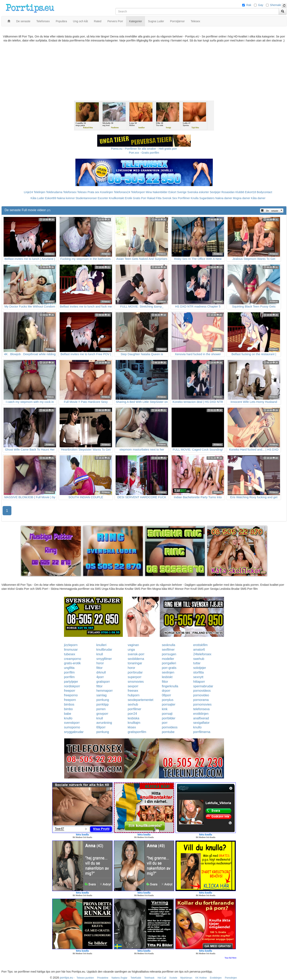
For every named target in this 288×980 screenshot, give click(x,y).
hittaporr (199, 682)
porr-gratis (169, 668)
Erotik (128, 198)
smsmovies (136, 682)
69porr (101, 727)
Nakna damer (224, 198)
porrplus (168, 700)
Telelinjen (39, 192)
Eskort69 (50, 198)
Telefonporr (138, 192)
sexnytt (198, 677)
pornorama (201, 700)
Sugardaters (207, 198)
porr (165, 723)
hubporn (134, 695)
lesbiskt (167, 677)
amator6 (199, 650)
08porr (166, 695)
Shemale (275, 5)
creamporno (72, 659)
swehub (199, 659)
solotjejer (200, 668)
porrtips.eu (66, 978)
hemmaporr (105, 691)
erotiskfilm (200, 645)
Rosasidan (228, 192)
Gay (261, 5)
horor (100, 663)
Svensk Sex (170, 198)
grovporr (102, 714)
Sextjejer (215, 192)
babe (68, 714)
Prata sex (93, 192)
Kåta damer (258, 198)
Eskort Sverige (177, 192)
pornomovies (202, 704)
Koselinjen (106, 192)
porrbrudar (135, 672)
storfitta (198, 672)
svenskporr (72, 723)
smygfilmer (104, 659)
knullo (68, 718)
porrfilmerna (202, 732)
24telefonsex (202, 654)
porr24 (132, 714)
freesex (133, 691)
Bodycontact (264, 192)
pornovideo (201, 695)
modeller (168, 659)
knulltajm (134, 723)
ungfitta (69, 668)
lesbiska (134, 718)
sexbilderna (136, 659)
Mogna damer (242, 198)
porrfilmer (135, 709)
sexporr (133, 686)
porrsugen (169, 654)
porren (101, 709)
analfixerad (201, 718)
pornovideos (202, 691)
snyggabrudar (74, 732)
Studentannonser (86, 198)
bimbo (68, 709)
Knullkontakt (116, 198)
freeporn (70, 700)
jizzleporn (71, 645)
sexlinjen (168, 672)
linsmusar (71, 650)
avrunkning (104, 723)
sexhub (133, 704)
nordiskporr (72, 686)
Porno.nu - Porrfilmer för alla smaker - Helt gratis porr (144, 149)
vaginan (133, 645)
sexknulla (168, 645)
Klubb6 (240, 192)
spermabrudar (203, 686)
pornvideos (170, 727)
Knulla (195, 198)
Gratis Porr (140, 198)
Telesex (82, 192)
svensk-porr (136, 654)
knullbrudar (104, 650)
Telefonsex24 (122, 192)
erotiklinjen (201, 714)
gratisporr (103, 682)
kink (165, 709)
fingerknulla (170, 686)
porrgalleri (169, 663)
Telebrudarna (54, 192)
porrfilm (69, 672)
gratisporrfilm (137, 732)
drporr (166, 691)
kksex (132, 727)
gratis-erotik (72, 663)
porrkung (103, 700)
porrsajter (169, 704)
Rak (249, 5)
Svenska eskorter (198, 192)
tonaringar (135, 663)
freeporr (70, 691)
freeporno (71, 695)
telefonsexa (201, 709)
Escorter (103, 198)
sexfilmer (168, 650)
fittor (99, 668)
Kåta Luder (37, 198)
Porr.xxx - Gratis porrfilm (144, 153)
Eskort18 (250, 192)
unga (131, 650)
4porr (100, 677)
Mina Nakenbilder (157, 192)
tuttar (197, 663)
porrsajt (167, 714)
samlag (102, 695)
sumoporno (72, 727)
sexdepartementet (141, 700)
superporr (135, 677)
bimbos (69, 704)
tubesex (70, 654)
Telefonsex (70, 192)
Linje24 (28, 192)
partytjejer (71, 682)
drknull (101, 672)
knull (100, 654)
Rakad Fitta (154, 198)
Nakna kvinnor (66, 198)
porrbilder (169, 718)
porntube (168, 732)
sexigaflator (201, 723)
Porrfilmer (184, 198)
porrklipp (102, 704)
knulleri (101, 645)
